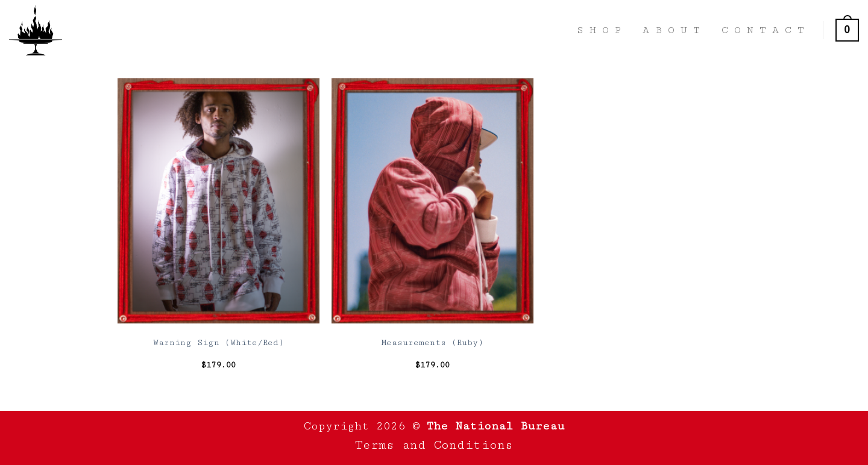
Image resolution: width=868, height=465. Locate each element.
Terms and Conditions (434, 445)
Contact (766, 30)
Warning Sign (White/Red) (219, 343)
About (674, 30)
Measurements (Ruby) (432, 343)
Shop (602, 30)
